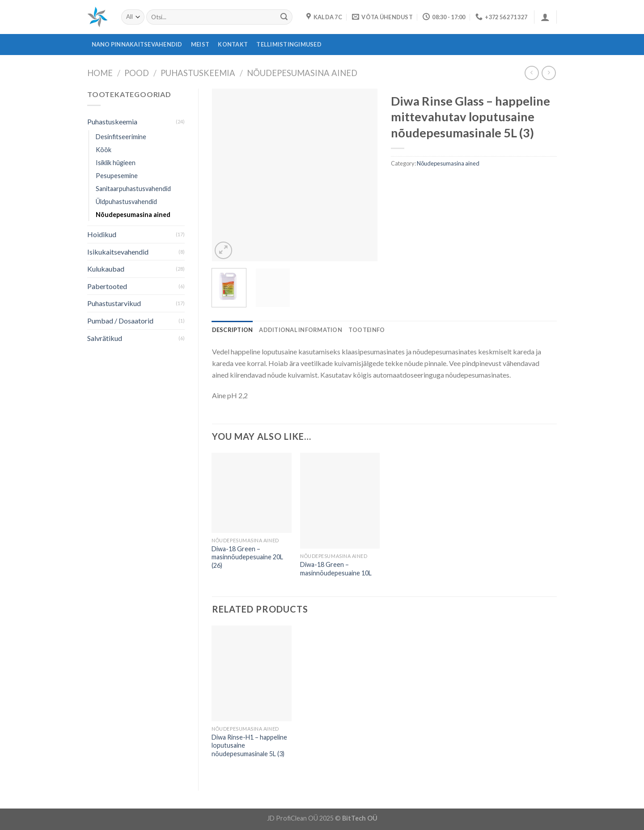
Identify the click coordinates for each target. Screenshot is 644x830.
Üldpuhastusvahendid (126, 202)
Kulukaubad (106, 269)
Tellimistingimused (289, 44)
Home (100, 73)
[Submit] (284, 17)
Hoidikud (102, 234)
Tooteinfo (366, 330)
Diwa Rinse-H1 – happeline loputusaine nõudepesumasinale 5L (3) (249, 745)
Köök (104, 150)
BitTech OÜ (360, 818)
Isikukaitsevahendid (118, 252)
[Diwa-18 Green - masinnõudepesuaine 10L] (340, 501)
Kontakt (233, 44)
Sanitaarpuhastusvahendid (133, 189)
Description (233, 330)
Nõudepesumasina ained (302, 73)
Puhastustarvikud (114, 303)
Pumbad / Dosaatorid (120, 321)
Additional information (301, 330)
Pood (137, 73)
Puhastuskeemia (198, 73)
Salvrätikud (105, 338)
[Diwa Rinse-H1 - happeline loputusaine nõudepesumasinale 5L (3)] (251, 673)
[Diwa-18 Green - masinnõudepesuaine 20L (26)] (251, 493)
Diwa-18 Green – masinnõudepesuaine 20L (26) (247, 557)
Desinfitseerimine (121, 137)
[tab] (233, 330)
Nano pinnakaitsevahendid (137, 44)
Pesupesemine (117, 176)
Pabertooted (107, 286)
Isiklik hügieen (116, 163)
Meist (200, 44)
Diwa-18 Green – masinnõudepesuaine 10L (336, 569)
